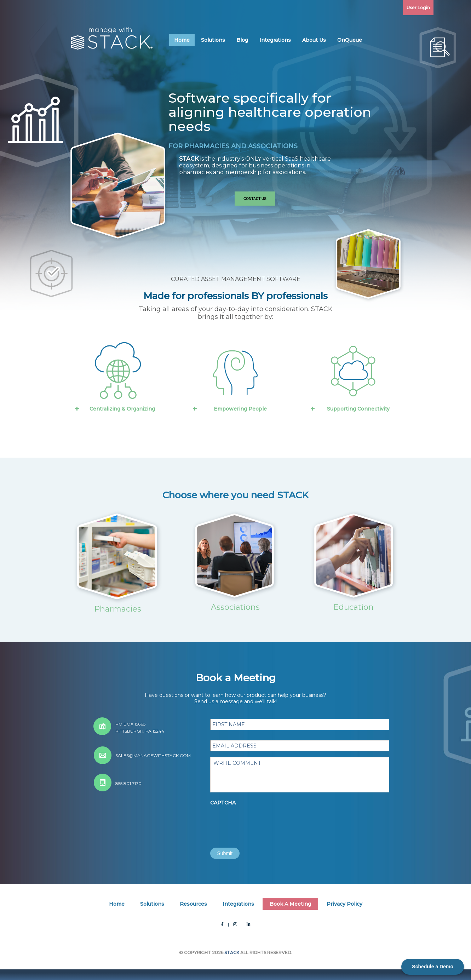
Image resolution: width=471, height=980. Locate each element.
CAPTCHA (223, 803)
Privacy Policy (344, 904)
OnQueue (350, 40)
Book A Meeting (290, 904)
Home (182, 40)
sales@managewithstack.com (153, 755)
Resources (193, 904)
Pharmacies (118, 609)
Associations (235, 607)
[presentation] (264, 823)
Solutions (213, 40)
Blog (242, 40)
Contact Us (255, 199)
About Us (314, 40)
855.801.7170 (128, 783)
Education (354, 607)
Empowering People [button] (229, 409)
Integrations (275, 40)
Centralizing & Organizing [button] (114, 409)
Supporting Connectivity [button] (349, 409)
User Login (418, 8)
